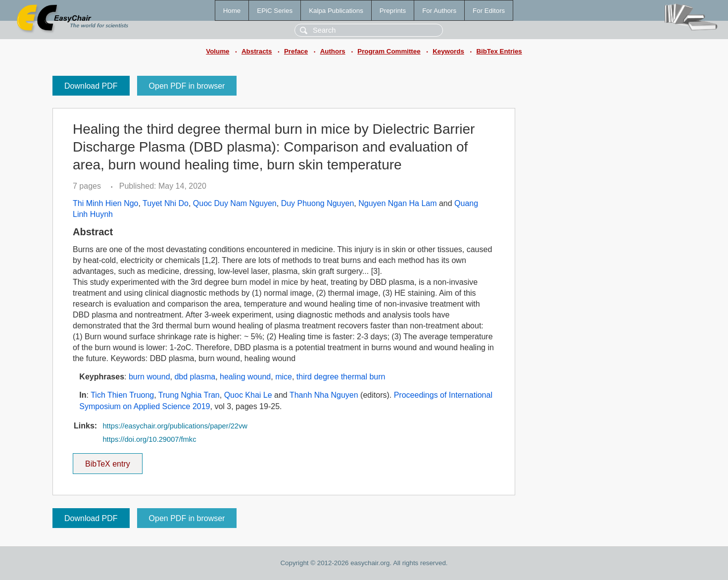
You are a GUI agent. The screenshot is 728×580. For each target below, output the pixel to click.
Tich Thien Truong (122, 395)
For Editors (489, 11)
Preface (296, 51)
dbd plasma (195, 377)
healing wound (245, 377)
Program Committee (389, 51)
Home (232, 11)
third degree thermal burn (341, 377)
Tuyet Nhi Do (166, 203)
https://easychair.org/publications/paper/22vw (175, 426)
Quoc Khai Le (248, 395)
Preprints (393, 11)
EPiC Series (275, 11)
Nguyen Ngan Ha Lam (397, 203)
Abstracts (257, 51)
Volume (218, 51)
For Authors (439, 11)
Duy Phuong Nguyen (318, 203)
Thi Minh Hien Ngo (106, 203)
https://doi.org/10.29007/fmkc (149, 439)
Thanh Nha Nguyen (324, 395)
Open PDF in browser (187, 86)
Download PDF (91, 86)
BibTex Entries (499, 51)
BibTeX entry (107, 461)
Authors (333, 51)
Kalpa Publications (336, 11)
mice (284, 377)
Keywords (448, 51)
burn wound (149, 377)
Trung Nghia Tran (189, 395)
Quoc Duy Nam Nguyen (235, 203)
